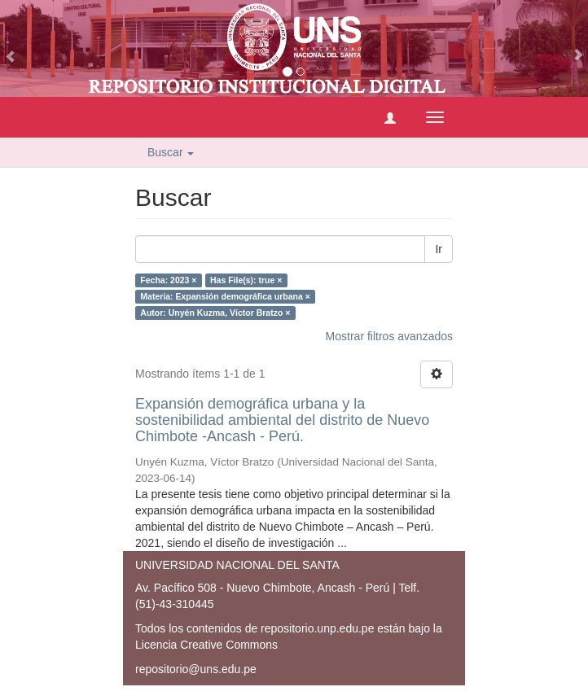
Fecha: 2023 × (168, 280)
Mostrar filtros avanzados (389, 336)
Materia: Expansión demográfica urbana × (225, 296)
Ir (439, 249)
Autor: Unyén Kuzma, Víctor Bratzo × (215, 313)
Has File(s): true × (246, 280)
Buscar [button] (171, 152)
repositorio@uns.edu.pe (196, 669)
